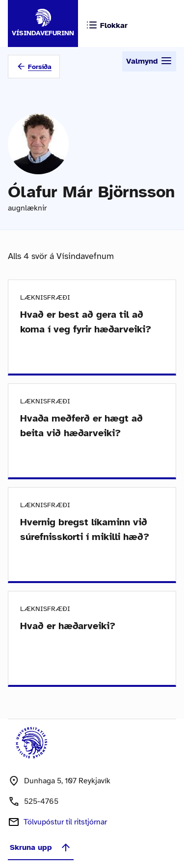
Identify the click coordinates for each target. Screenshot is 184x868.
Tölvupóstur (65, 822)
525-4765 (41, 801)
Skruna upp (41, 847)
